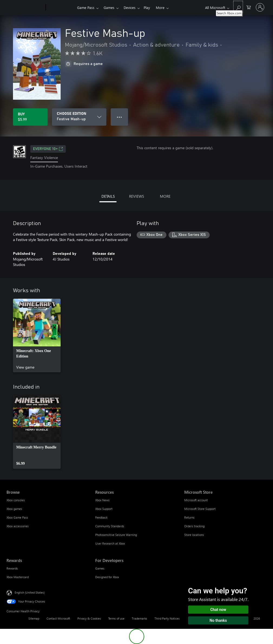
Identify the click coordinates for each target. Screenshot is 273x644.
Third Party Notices (167, 618)
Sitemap (34, 618)
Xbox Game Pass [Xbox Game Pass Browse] (17, 517)
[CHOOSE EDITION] (79, 117)
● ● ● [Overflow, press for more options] (119, 117)
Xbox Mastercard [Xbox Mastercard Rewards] (18, 577)
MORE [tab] (165, 196)
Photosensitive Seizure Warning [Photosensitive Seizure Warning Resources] (116, 535)
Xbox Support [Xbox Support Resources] (104, 509)
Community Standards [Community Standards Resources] (110, 526)
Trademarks (139, 618)
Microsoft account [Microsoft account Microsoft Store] (196, 500)
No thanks (218, 620)
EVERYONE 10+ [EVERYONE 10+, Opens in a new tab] (48, 149)
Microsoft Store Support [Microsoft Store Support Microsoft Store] (200, 509)
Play (150, 7)
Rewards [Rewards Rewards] (12, 568)
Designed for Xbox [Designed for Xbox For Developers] (107, 577)
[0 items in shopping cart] (249, 7)
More (165, 7)
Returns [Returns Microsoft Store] (189, 517)
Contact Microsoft (58, 618)
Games (110, 7)
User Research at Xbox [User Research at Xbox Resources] (110, 543)
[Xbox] (61, 8)
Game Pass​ (86, 7)
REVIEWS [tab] (136, 196)
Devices (132, 7)
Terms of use (116, 618)
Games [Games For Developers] (100, 568)
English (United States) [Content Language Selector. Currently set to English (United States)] (30, 592)
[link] (37, 336)
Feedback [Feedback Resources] (101, 517)
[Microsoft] (25, 8)
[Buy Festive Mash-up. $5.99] (30, 117)
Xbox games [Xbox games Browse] (14, 509)
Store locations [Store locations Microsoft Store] (194, 535)
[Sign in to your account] (260, 7)
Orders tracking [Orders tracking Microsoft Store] (194, 526)
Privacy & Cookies (89, 618)
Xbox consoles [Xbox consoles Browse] (16, 500)
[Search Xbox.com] (238, 7)
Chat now (218, 610)
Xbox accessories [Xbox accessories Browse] (18, 526)
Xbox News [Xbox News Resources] (102, 500)
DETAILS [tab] (108, 196)
